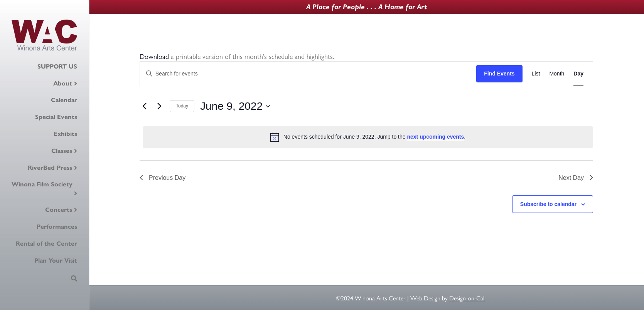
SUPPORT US (57, 66)
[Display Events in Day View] (578, 74)
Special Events (56, 117)
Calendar (64, 100)
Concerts (59, 210)
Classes (62, 151)
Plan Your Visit (56, 261)
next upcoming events (435, 137)
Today (182, 106)
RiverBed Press (50, 168)
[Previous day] (144, 106)
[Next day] (159, 106)
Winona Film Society (42, 184)
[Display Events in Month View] (557, 74)
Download (154, 56)
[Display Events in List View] (536, 74)
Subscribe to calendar (548, 204)
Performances (57, 227)
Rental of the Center (46, 244)
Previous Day (163, 178)
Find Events (499, 74)
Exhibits (65, 134)
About (63, 83)
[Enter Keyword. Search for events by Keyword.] (308, 74)
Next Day (576, 178)
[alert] (368, 137)
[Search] (74, 278)
